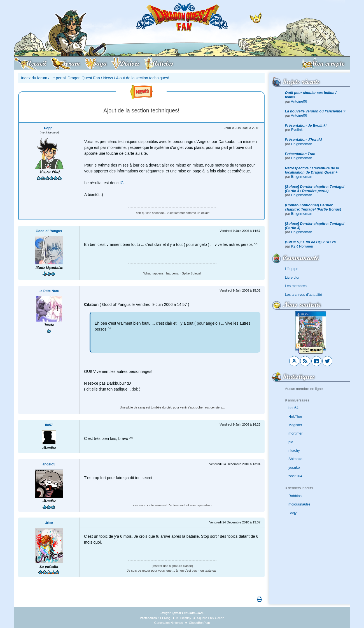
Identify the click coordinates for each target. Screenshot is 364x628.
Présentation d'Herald (304, 139)
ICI (122, 183)
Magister (295, 425)
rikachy (294, 450)
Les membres (296, 286)
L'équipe (292, 269)
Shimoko (295, 459)
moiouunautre (299, 504)
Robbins (295, 496)
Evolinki (297, 130)
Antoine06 (299, 101)
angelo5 (49, 464)
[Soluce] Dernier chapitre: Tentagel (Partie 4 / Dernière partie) (315, 189)
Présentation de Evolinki (306, 125)
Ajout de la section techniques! (143, 78)
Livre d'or (292, 277)
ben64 (293, 408)
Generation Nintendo (169, 623)
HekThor (295, 416)
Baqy (292, 513)
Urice (49, 523)
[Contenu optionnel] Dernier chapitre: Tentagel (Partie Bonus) (313, 207)
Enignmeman (302, 144)
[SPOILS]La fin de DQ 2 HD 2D (311, 242)
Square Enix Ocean (211, 618)
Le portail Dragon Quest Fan (75, 78)
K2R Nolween (302, 246)
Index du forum (34, 78)
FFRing (165, 618)
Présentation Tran (300, 154)
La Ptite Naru (49, 291)
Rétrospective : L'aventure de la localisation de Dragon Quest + (312, 170)
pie (291, 442)
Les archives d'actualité (304, 295)
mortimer (295, 433)
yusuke (294, 467)
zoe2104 (295, 476)
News (108, 78)
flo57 (49, 425)
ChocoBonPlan (200, 623)
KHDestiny (184, 618)
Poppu (49, 128)
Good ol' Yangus (49, 231)
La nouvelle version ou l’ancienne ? (315, 111)
